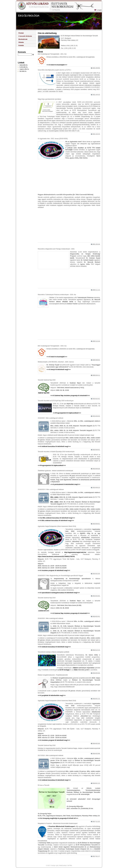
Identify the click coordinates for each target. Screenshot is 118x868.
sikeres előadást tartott (65, 302)
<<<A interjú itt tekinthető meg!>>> (59, 369)
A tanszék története (25, 36)
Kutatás (21, 45)
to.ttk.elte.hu (24, 67)
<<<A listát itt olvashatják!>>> (57, 65)
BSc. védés (54, 502)
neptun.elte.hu (24, 69)
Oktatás (21, 42)
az (64, 670)
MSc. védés (54, 497)
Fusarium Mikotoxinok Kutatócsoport (62, 826)
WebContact (63, 865)
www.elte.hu (24, 65)
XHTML (70, 865)
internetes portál (81, 670)
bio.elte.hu (23, 71)
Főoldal (21, 33)
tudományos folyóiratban (84, 668)
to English (99, 10)
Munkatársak (23, 39)
